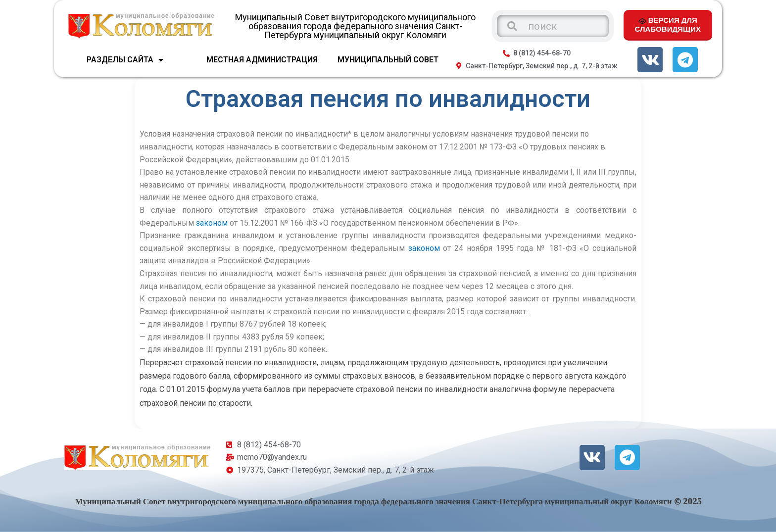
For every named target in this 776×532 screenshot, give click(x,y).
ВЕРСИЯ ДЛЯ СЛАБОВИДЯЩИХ (668, 24)
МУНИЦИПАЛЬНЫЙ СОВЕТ (388, 60)
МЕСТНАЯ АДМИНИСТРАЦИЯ (262, 60)
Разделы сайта (125, 60)
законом (212, 223)
